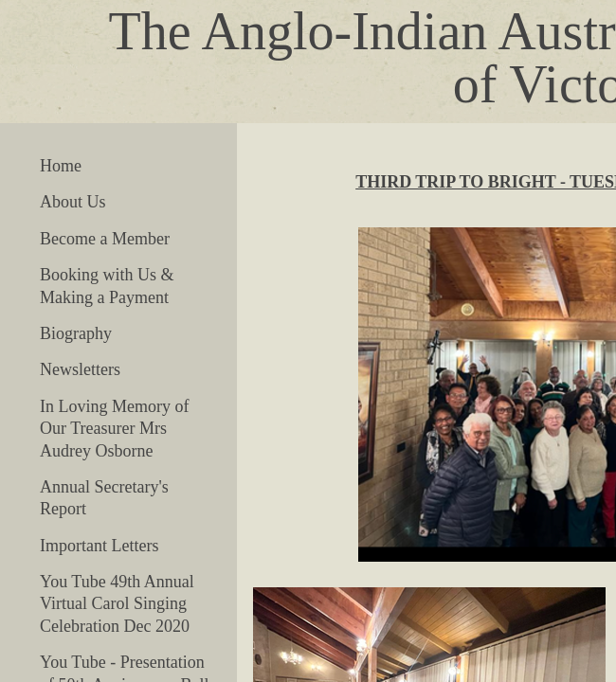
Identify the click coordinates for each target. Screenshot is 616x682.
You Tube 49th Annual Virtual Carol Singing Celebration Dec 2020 (117, 604)
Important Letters (99, 546)
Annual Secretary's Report (104, 498)
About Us (73, 202)
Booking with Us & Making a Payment (107, 286)
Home (61, 166)
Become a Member (105, 239)
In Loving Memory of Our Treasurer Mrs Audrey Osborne (114, 429)
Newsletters (80, 369)
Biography (76, 333)
